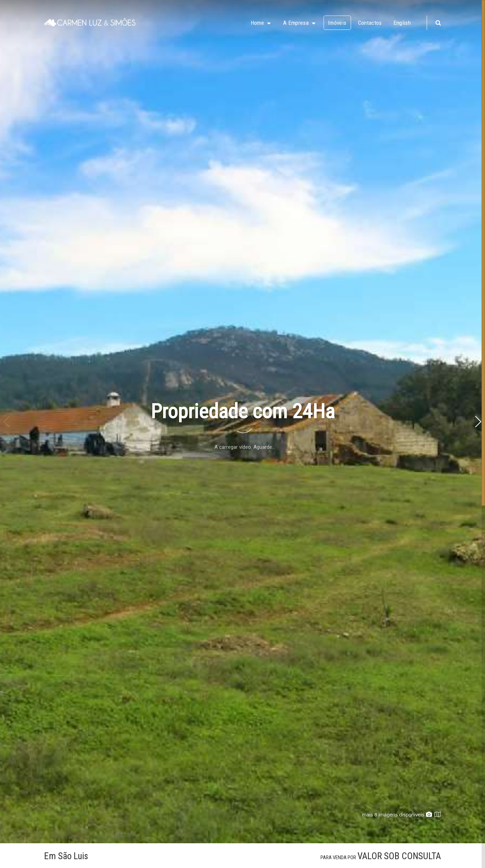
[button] (478, 422)
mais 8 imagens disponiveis (397, 815)
